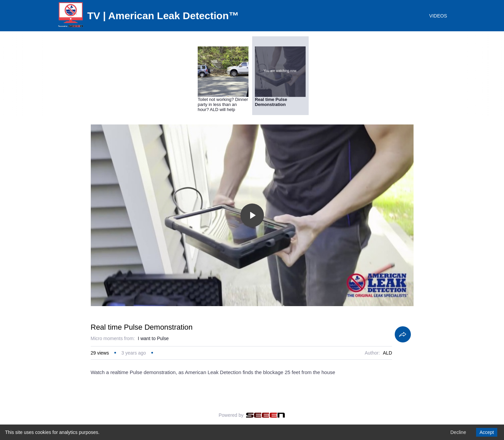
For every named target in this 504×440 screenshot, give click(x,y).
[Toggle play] (252, 215)
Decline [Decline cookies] (458, 432)
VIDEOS (438, 16)
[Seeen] (265, 415)
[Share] (403, 334)
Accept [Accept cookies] (487, 432)
